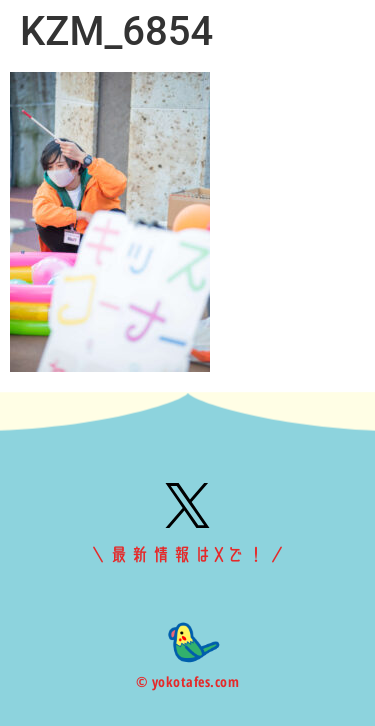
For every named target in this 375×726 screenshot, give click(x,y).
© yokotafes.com (188, 681)
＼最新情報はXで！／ (188, 555)
